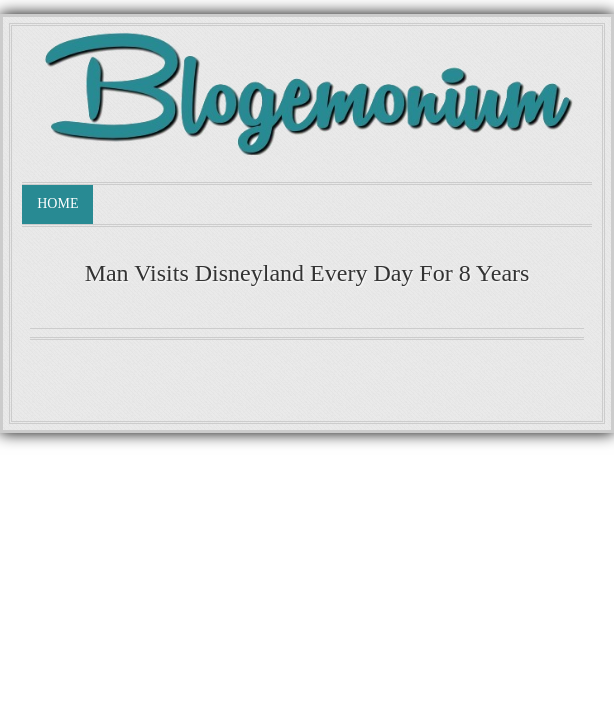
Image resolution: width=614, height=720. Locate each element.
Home (57, 203)
